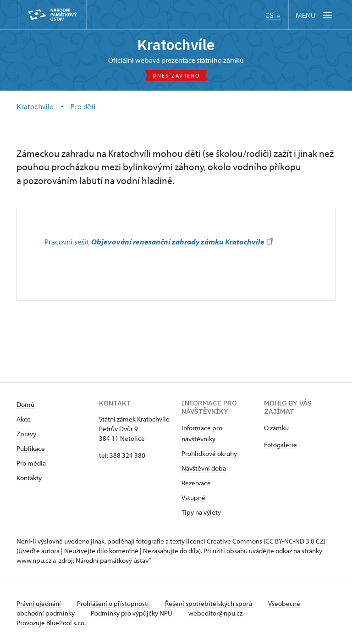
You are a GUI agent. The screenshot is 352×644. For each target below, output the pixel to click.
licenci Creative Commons (224, 541)
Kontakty (29, 478)
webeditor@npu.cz (215, 613)
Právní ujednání (39, 603)
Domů (25, 404)
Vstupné (193, 497)
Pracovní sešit (159, 241)
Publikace (31, 448)
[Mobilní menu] (315, 15)
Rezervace (196, 483)
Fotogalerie (280, 445)
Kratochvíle (176, 44)
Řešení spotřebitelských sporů (209, 603)
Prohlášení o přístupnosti (114, 603)
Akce (24, 419)
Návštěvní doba (204, 468)
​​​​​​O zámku (276, 428)
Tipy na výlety (201, 512)
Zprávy (26, 434)
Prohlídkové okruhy (209, 453)
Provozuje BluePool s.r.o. (51, 623)
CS (273, 15)
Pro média (31, 463)
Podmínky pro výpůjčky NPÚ (132, 613)
